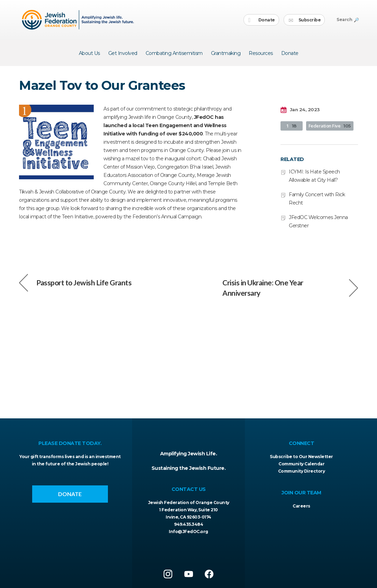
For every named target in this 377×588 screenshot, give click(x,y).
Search (347, 20)
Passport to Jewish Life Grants (75, 283)
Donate (262, 20)
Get (123, 53)
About (89, 53)
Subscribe (305, 20)
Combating (174, 53)
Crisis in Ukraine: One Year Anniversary (290, 288)
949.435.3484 (188, 524)
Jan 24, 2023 (300, 110)
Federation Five (330, 126)
